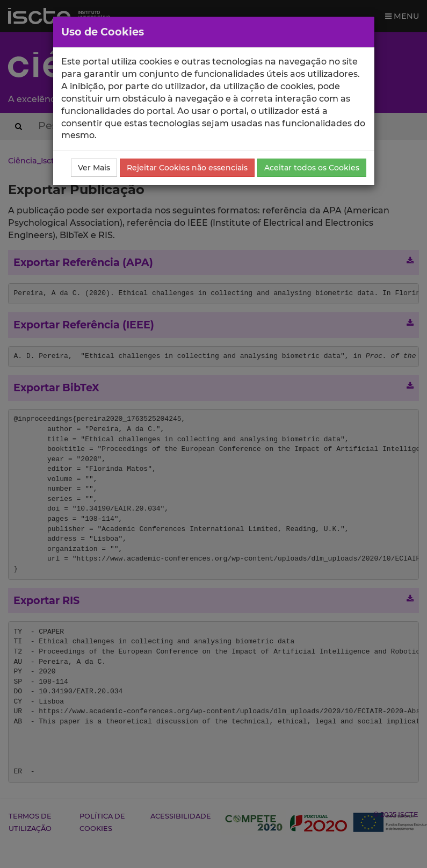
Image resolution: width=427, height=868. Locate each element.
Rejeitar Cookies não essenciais (187, 168)
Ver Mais (94, 168)
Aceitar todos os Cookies (312, 168)
